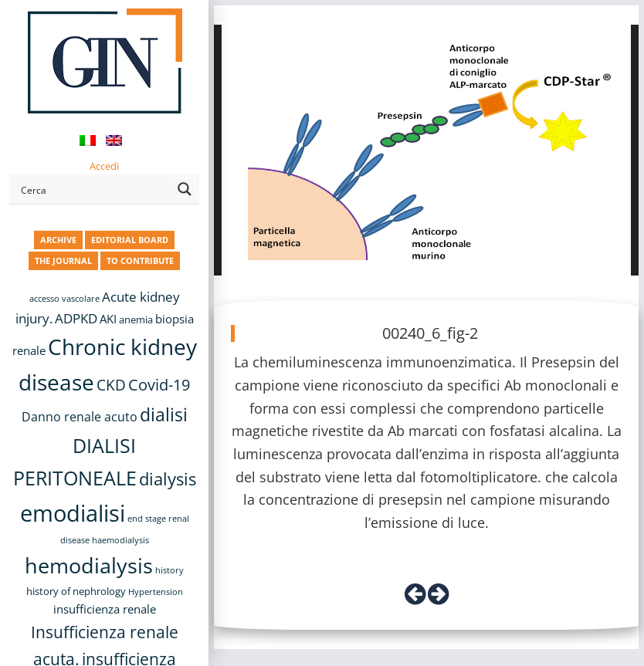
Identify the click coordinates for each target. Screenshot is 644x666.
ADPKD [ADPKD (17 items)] (76, 318)
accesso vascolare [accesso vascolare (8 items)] (64, 299)
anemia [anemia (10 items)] (136, 320)
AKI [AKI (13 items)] (108, 319)
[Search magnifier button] (185, 189)
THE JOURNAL (63, 260)
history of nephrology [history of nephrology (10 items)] (76, 592)
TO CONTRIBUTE (140, 260)
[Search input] (94, 189)
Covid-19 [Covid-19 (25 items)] (159, 384)
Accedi (104, 166)
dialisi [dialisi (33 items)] (164, 415)
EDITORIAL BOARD (130, 240)
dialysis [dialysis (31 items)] (168, 479)
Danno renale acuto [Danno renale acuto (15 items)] (80, 417)
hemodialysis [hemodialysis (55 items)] (89, 565)
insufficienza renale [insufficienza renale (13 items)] (105, 609)
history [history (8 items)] (169, 570)
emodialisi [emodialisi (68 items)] (73, 513)
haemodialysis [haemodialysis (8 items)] (120, 540)
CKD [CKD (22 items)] (111, 385)
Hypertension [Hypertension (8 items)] (156, 592)
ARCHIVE (58, 240)
